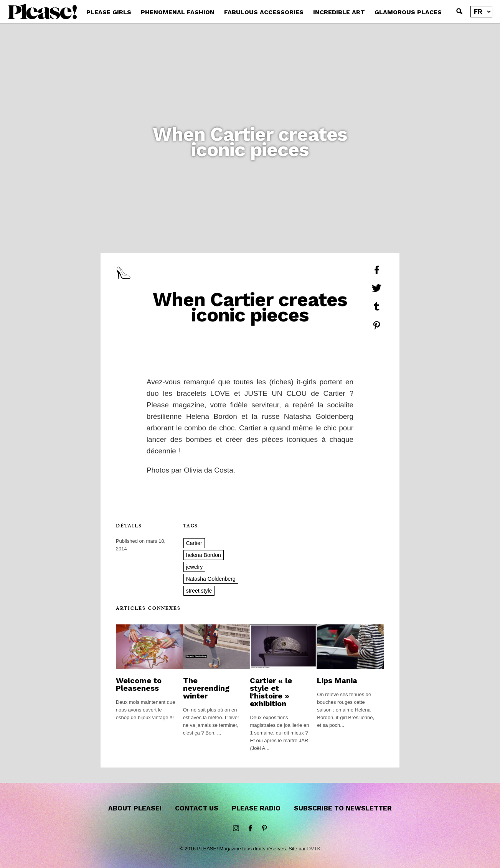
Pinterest (264, 828)
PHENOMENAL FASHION (178, 12)
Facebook (250, 828)
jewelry (195, 567)
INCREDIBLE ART (339, 12)
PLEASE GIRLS (109, 12)
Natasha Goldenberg (211, 579)
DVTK (314, 849)
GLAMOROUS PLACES (408, 12)
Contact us (197, 808)
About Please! (135, 808)
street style (199, 591)
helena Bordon (204, 555)
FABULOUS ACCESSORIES (264, 12)
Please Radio (256, 808)
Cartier (194, 543)
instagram (236, 828)
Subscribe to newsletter (343, 808)
